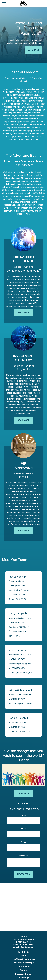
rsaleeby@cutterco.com (19, 590)
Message (23, 856)
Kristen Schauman (19, 690)
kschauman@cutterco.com (21, 704)
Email (24, 829)
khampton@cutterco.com (20, 664)
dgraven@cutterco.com (19, 731)
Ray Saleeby (16, 577)
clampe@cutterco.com (19, 627)
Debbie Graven (17, 718)
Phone (23, 842)
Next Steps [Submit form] (23, 874)
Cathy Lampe (17, 613)
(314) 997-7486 (18, 586)
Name (23, 815)
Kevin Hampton (18, 650)
